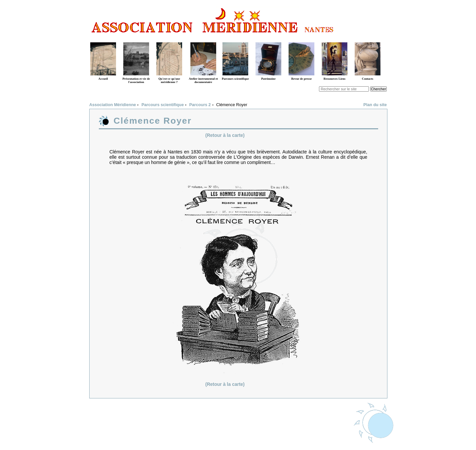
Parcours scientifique (163, 105)
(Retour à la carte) (225, 135)
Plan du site (375, 105)
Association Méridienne (113, 105)
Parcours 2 (200, 105)
